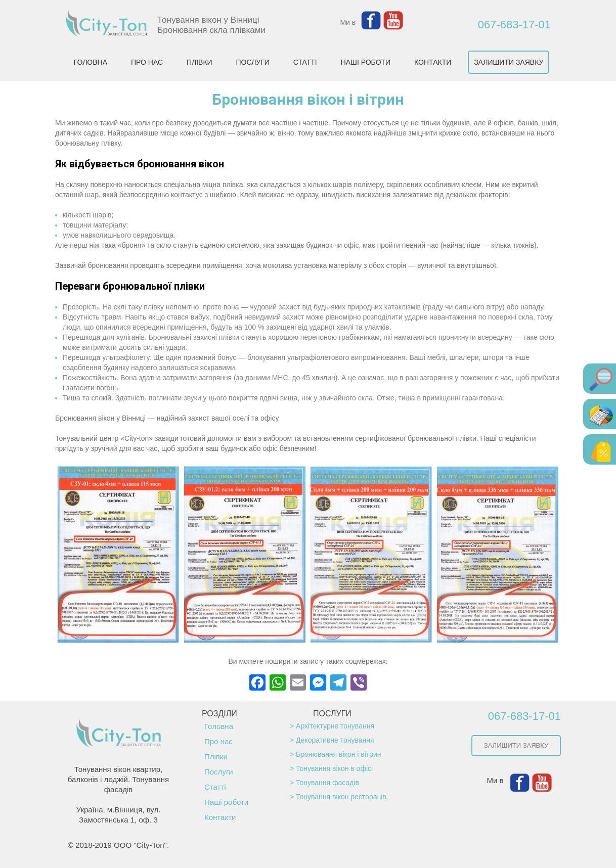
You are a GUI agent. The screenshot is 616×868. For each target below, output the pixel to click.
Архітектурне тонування (335, 726)
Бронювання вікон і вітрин (339, 754)
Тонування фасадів (327, 783)
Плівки (216, 757)
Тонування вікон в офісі (334, 768)
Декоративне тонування (335, 740)
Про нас (218, 741)
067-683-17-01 (514, 25)
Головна (219, 726)
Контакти (220, 817)
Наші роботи (226, 802)
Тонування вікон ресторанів (341, 797)
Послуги (219, 772)
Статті (215, 787)
